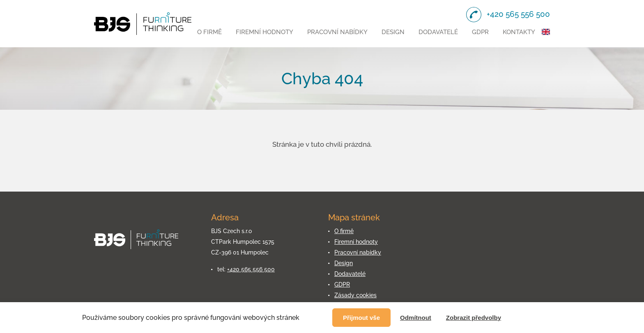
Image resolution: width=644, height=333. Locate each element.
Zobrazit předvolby (474, 318)
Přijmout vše (361, 318)
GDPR (480, 32)
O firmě (209, 32)
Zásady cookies (355, 295)
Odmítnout (416, 318)
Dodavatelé (438, 32)
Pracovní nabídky (337, 32)
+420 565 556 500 (251, 269)
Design (393, 32)
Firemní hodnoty (264, 32)
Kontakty (519, 32)
